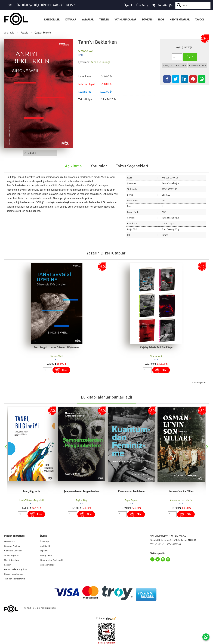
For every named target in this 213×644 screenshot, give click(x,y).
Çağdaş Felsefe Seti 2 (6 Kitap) (156, 347)
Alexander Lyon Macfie (181, 500)
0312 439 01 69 (157, 544)
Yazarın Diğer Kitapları (106, 253)
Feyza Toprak (131, 500)
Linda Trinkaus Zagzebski (32, 500)
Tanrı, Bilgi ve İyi (32, 491)
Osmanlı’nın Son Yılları (181, 491)
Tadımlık (30, 153)
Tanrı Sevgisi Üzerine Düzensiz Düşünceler (57, 347)
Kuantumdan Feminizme (131, 491)
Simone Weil (57, 356)
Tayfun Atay (81, 500)
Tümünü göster (199, 382)
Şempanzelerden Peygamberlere (82, 491)
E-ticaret (101, 618)
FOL (57, 359)
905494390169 (174, 544)
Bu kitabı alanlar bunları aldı (106, 397)
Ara (179, 5)
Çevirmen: (84, 62)
